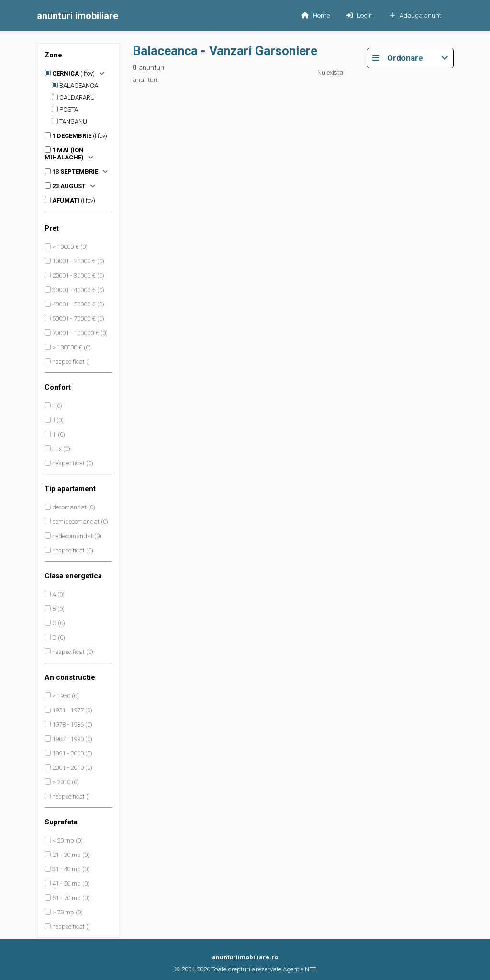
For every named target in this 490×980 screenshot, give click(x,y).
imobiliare (78, 16)
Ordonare (410, 58)
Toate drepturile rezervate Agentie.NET (264, 969)
